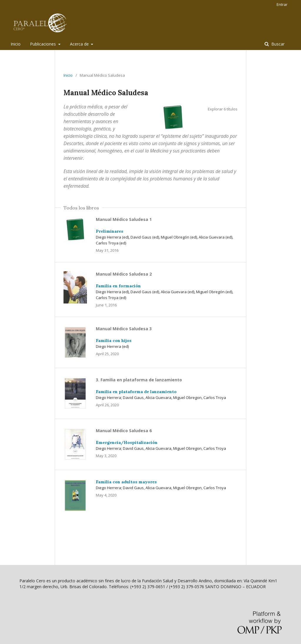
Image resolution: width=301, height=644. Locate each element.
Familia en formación (118, 286)
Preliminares (109, 231)
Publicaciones (44, 44)
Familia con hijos (114, 341)
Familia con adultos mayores (126, 482)
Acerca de (80, 44)
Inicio (16, 44)
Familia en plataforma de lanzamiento (136, 392)
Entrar (282, 4)
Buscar (277, 44)
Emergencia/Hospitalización (127, 442)
